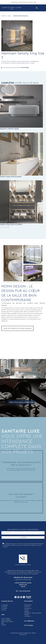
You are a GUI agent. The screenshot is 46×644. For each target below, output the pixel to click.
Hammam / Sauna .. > (7, 16)
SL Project (4, 608)
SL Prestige (4, 605)
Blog (3, 623)
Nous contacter (6, 618)
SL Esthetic (4, 607)
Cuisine (26, 610)
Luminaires (27, 616)
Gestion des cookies (7, 622)
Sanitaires (27, 607)
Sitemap (4, 625)
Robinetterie (28, 605)
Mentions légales (6, 620)
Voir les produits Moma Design (17, 328)
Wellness (27, 611)
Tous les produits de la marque (16, 67)
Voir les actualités (17, 369)
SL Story (4, 610)
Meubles (27, 615)
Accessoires (28, 608)
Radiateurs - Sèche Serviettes (33, 613)
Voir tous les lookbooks (17, 402)
